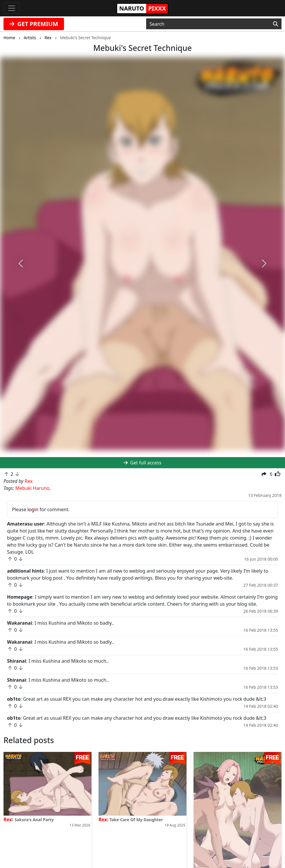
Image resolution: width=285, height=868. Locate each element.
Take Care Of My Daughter (136, 820)
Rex (8, 819)
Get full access (142, 463)
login (33, 509)
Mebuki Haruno (32, 488)
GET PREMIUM (34, 24)
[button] (21, 264)
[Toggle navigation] (12, 8)
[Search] (275, 24)
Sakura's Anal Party (34, 820)
